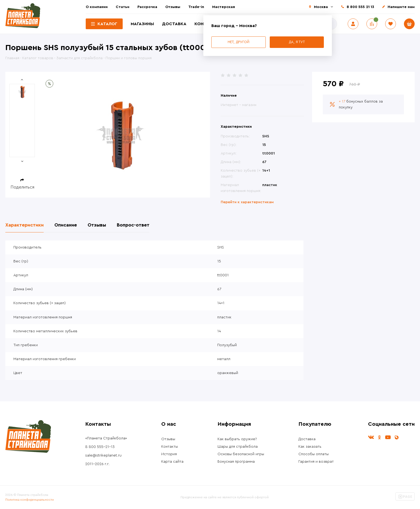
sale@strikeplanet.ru (103, 455)
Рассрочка (147, 7)
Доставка (174, 24)
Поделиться (22, 187)
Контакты (170, 447)
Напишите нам (401, 7)
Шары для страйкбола (238, 447)
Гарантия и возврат (316, 462)
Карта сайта (172, 462)
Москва (321, 7)
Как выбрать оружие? (237, 439)
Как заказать (310, 447)
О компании (97, 7)
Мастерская (224, 7)
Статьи (123, 7)
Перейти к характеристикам (247, 202)
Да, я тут (297, 42)
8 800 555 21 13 (360, 7)
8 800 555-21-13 (100, 447)
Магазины (142, 24)
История (169, 454)
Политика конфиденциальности (30, 500)
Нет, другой (239, 42)
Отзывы (173, 7)
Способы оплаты (314, 454)
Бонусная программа (236, 462)
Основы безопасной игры (241, 454)
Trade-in (196, 7)
